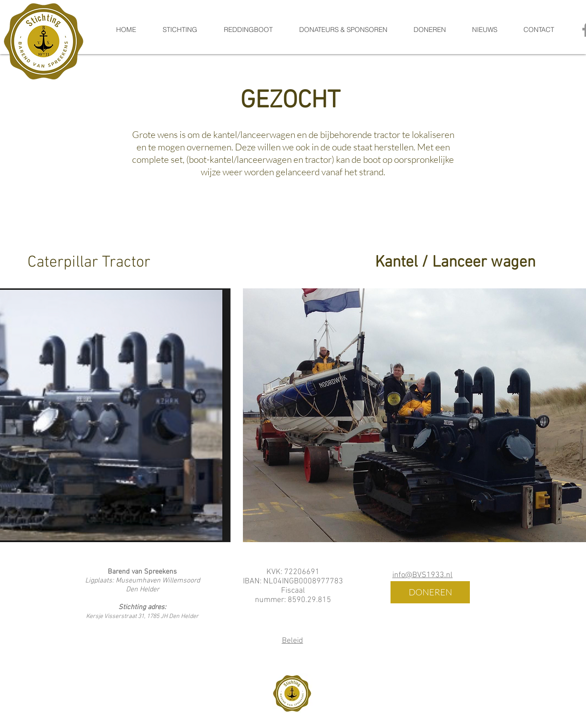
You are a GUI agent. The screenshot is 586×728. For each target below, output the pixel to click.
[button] (248, 30)
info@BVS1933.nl (422, 575)
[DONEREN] (430, 592)
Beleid (293, 641)
